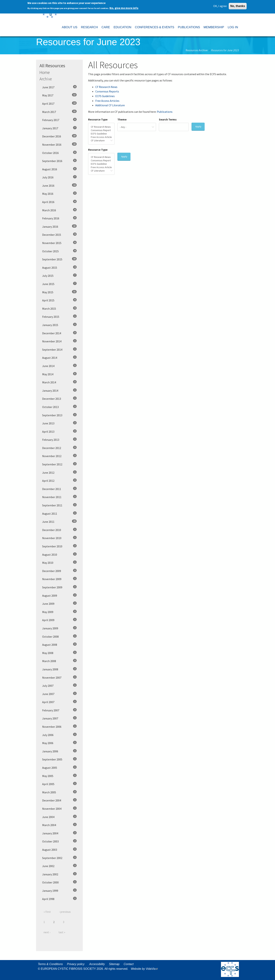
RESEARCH (89, 27)
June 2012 (59, 472)
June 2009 (59, 603)
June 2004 (59, 817)
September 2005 (59, 759)
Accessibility (97, 964)
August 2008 (59, 644)
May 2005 (59, 776)
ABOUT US (70, 27)
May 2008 (59, 653)
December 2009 (59, 571)
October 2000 (59, 882)
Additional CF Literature (110, 105)
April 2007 (59, 702)
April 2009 (59, 620)
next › (47, 932)
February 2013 (59, 439)
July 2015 (59, 275)
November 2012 (59, 456)
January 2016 (59, 226)
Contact (129, 964)
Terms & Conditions (50, 964)
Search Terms (168, 119)
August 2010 (59, 554)
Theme (122, 119)
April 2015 (59, 300)
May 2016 (59, 193)
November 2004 (59, 808)
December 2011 (59, 489)
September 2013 (59, 415)
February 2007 (59, 710)
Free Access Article (101, 137)
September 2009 (59, 587)
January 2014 (59, 390)
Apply (198, 126)
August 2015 (59, 267)
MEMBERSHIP (214, 27)
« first (47, 912)
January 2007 (59, 718)
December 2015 (59, 234)
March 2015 (59, 308)
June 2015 (59, 284)
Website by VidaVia (145, 969)
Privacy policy (76, 964)
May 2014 (59, 374)
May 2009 (59, 612)
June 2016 (59, 185)
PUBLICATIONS (189, 27)
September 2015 (59, 259)
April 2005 (59, 784)
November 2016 (59, 144)
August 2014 (59, 357)
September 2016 (59, 161)
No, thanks (238, 6)
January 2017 (59, 128)
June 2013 (59, 423)
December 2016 (59, 136)
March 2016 (59, 210)
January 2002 (59, 874)
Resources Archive (197, 50)
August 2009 (59, 595)
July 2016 (59, 177)
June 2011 (59, 521)
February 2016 (59, 218)
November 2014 (59, 341)
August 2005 (59, 767)
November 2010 (59, 538)
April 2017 (59, 103)
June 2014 (59, 366)
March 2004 (59, 825)
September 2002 (59, 858)
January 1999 (59, 890)
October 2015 (59, 251)
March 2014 (59, 382)
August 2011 (59, 513)
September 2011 (59, 505)
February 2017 (59, 120)
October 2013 (59, 407)
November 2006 (59, 726)
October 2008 (59, 636)
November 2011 (59, 497)
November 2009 (59, 579)
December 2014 (59, 333)
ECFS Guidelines (105, 96)
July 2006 (59, 735)
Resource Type (98, 119)
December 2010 (59, 530)
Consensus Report (101, 130)
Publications (165, 112)
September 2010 (59, 546)
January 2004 (59, 833)
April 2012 (59, 480)
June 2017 (59, 87)
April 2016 (59, 202)
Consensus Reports (107, 91)
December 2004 (59, 800)
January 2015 (59, 325)
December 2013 (59, 398)
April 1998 (59, 899)
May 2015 (59, 292)
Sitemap (114, 964)
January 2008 (59, 669)
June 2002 (59, 866)
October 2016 (59, 153)
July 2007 (59, 685)
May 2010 (59, 562)
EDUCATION (123, 27)
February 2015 (59, 316)
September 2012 (59, 464)
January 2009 (59, 628)
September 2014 (59, 349)
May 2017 (59, 95)
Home (45, 72)
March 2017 (59, 112)
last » (62, 932)
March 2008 (59, 661)
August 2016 (59, 169)
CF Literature (101, 141)
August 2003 (59, 849)
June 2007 (59, 694)
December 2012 (59, 448)
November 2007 (59, 677)
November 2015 (59, 243)
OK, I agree (220, 6)
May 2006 (59, 743)
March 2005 (59, 792)
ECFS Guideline (101, 134)
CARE (106, 27)
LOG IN (233, 27)
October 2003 (59, 841)
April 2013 (59, 431)
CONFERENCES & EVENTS (154, 27)
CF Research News (106, 87)
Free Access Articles (107, 101)
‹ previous (65, 912)
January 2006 (59, 751)
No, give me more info (124, 8)
